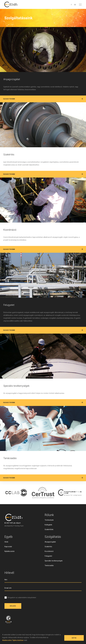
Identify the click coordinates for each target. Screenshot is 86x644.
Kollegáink (48, 535)
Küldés (13, 616)
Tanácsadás (14, 467)
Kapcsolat (8, 557)
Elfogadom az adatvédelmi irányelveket (22, 608)
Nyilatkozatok (9, 561)
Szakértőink (49, 539)
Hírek (6, 552)
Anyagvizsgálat (16, 80)
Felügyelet (12, 311)
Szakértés (12, 157)
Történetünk (49, 530)
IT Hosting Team (18, 536)
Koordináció (13, 234)
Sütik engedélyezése (74, 637)
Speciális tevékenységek (23, 393)
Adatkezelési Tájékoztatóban (13, 640)
